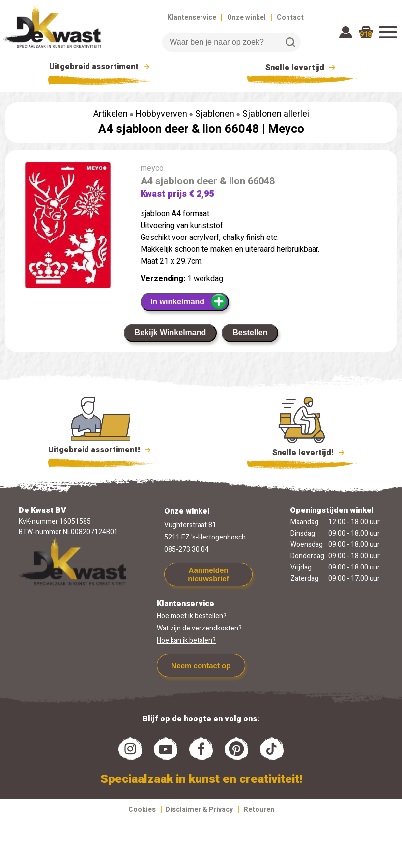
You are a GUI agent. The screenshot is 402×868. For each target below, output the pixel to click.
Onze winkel (246, 17)
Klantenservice (192, 17)
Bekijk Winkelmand (171, 333)
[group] (68, 227)
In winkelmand (189, 301)
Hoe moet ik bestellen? (192, 616)
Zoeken (290, 42)
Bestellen (250, 333)
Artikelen (111, 114)
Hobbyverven (161, 114)
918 (366, 35)
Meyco (286, 129)
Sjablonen (215, 114)
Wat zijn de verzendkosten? (199, 628)
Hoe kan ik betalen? (186, 641)
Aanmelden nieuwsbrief (208, 574)
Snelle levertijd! (302, 452)
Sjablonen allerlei (276, 114)
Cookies (142, 810)
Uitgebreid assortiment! (101, 450)
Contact (290, 17)
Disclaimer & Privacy (199, 810)
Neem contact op (201, 666)
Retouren (259, 810)
